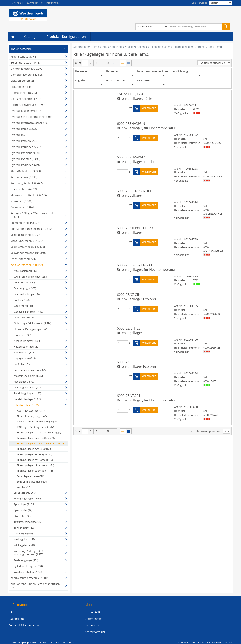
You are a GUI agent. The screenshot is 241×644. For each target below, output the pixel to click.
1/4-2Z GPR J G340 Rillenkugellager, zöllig (135, 96)
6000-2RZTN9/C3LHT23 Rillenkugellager (135, 230)
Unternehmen (94, 619)
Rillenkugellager (160, 47)
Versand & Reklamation (24, 625)
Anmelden (32, 3)
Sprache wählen (200, 3)
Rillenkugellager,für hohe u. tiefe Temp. (198, 47)
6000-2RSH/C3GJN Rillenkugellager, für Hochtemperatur (146, 126)
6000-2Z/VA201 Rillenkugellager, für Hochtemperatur (146, 398)
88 (108, 63)
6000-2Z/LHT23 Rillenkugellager (130, 330)
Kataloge (30, 37)
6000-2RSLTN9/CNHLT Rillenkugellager (134, 193)
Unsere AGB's (93, 612)
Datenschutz (17, 619)
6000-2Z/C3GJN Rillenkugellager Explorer (137, 297)
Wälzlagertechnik (136, 47)
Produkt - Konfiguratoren (66, 37)
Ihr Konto (17, 3)
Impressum (92, 625)
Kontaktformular (51, 3)
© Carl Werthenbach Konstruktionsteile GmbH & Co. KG (205, 642)
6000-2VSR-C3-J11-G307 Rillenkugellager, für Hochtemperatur (146, 267)
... (102, 63)
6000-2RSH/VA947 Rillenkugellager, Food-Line (138, 159)
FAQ (12, 612)
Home (95, 47)
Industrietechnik (112, 47)
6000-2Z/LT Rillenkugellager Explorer (137, 364)
